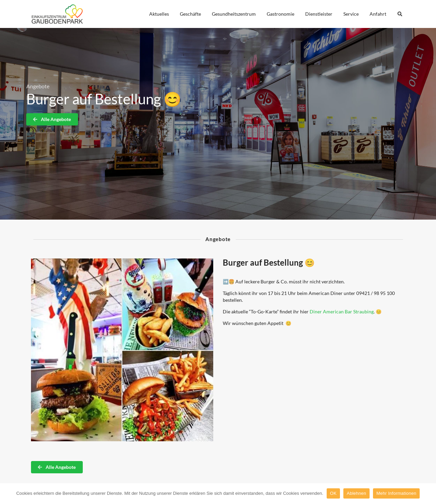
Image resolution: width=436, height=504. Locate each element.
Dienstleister (319, 14)
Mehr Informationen (396, 493)
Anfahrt (378, 14)
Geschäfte (190, 14)
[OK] (427, 493)
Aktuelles (159, 14)
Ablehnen (356, 493)
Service (351, 14)
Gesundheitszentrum (234, 14)
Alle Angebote (52, 119)
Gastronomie (281, 14)
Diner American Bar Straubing (342, 312)
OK (333, 493)
